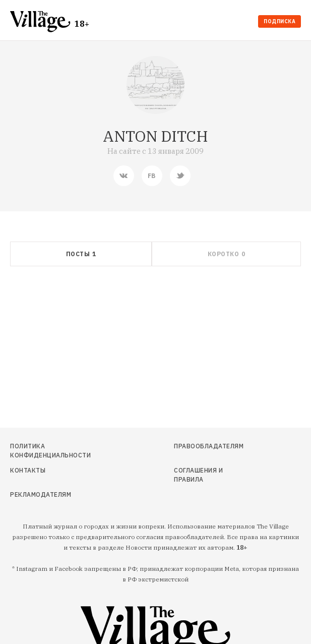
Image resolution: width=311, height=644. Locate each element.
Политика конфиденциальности (50, 451)
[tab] (81, 254)
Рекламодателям (41, 494)
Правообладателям (208, 446)
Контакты (28, 470)
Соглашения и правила (198, 475)
